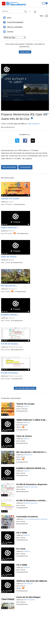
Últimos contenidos (15, 27)
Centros (10, 32)
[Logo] (7, 69)
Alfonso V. (12, 231)
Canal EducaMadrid (15, 22)
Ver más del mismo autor (25, 388)
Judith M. (27, 535)
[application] (25, 87)
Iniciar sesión (25, 52)
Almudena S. (13, 289)
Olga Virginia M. (34, 124)
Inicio (9, 18)
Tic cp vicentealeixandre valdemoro (36, 519)
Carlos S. (12, 318)
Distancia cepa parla (15, 347)
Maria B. (11, 260)
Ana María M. (28, 584)
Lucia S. (11, 202)
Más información (9, 167)
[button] (25, 87)
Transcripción (25, 167)
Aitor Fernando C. (30, 600)
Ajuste (47, 114)
